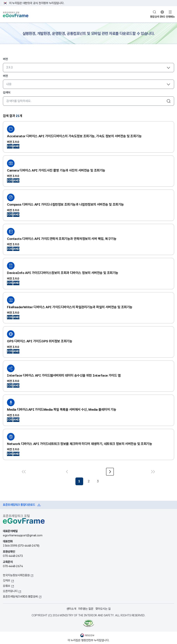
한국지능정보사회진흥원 (16, 575)
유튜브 (7, 586)
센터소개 (71, 609)
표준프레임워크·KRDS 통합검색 (20, 596)
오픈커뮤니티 (10, 591)
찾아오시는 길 (103, 609)
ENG (162, 17)
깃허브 (7, 580)
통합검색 (155, 17)
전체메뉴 (170, 17)
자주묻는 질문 (86, 609)
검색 (169, 101)
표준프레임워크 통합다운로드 (19, 505)
